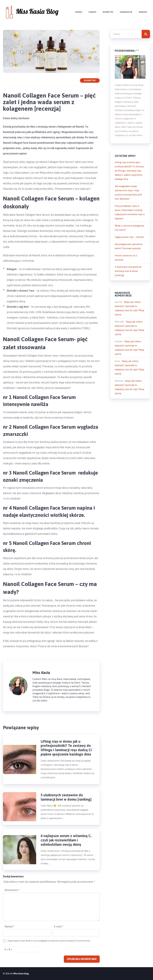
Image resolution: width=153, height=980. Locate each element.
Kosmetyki (108, 12)
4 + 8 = (9, 949)
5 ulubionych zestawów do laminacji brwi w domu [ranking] (66, 797)
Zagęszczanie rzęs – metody (129, 237)
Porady (92, 12)
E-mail (58, 926)
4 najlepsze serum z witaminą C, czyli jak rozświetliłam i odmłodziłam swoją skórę (66, 840)
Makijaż (143, 12)
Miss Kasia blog (21, 974)
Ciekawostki (126, 12)
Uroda (79, 12)
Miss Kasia (41, 673)
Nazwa (9, 926)
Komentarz (12, 890)
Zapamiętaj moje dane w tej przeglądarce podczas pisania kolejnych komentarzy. (49, 941)
